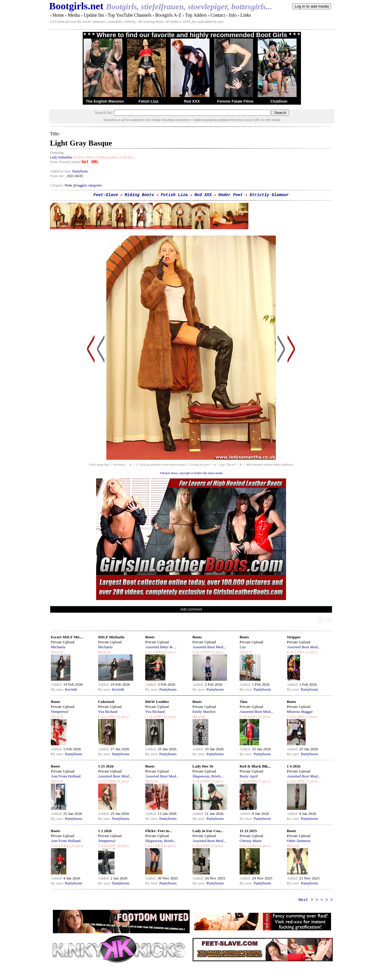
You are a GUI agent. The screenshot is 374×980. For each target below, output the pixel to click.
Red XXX (192, 101)
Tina (243, 702)
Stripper (294, 637)
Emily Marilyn (204, 712)
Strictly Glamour (269, 195)
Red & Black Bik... (255, 766)
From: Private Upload (65, 162)
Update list (94, 15)
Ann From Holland (66, 776)
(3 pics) (122, 717)
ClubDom (279, 101)
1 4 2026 (294, 766)
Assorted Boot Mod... (209, 647)
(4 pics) (122, 781)
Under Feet (231, 195)
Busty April (249, 776)
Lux (243, 647)
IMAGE (57, 652)
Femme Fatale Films (235, 101)
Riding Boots (140, 195)
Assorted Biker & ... (161, 647)
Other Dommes (299, 841)
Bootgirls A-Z (168, 15)
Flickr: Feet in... (159, 831)
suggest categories (89, 185)
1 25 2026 (106, 766)
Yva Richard (108, 712)
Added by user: (61, 171)
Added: (57, 684)
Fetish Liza (148, 101)
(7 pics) (217, 781)
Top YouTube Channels (129, 15)
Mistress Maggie (300, 712)
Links (246, 15)
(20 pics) (76, 846)
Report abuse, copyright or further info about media (192, 473)
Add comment (191, 609)
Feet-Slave (106, 195)
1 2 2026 (105, 831)
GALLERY (154, 652)
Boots (150, 637)
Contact (218, 15)
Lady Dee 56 (203, 766)
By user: (58, 689)
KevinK (71, 689)
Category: (57, 185)
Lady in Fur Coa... (208, 831)
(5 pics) (264, 781)
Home (58, 15)
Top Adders (196, 15)
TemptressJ (60, 712)
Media (74, 15)
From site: (57, 176)
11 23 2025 (248, 831)
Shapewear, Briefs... (208, 776)
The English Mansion (105, 101)
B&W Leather (157, 702)
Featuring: (57, 153)
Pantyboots (80, 171)
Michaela (58, 647)
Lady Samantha (61, 157)
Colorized (106, 702)
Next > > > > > (316, 900)
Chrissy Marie (251, 841)
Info (233, 15)
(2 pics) (169, 652)
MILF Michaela (111, 637)
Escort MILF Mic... (67, 637)
